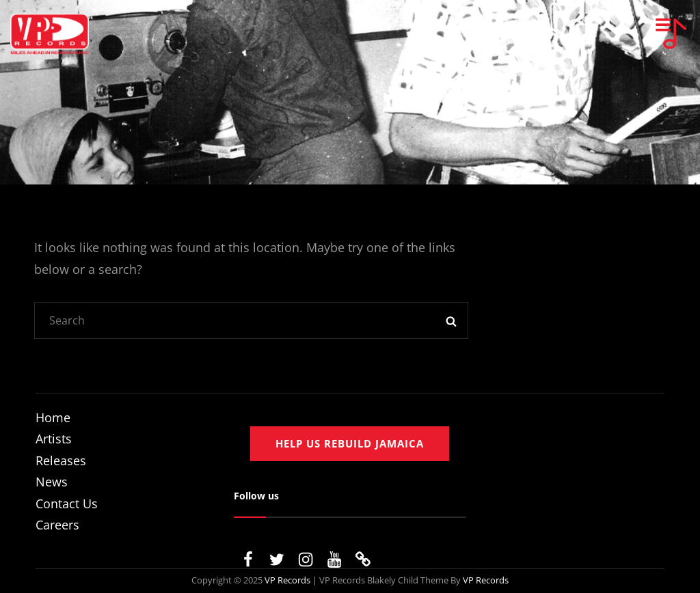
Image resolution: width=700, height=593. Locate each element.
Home (53, 417)
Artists (54, 439)
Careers (57, 525)
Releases (61, 460)
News (52, 482)
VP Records (287, 580)
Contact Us (67, 504)
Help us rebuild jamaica (350, 443)
